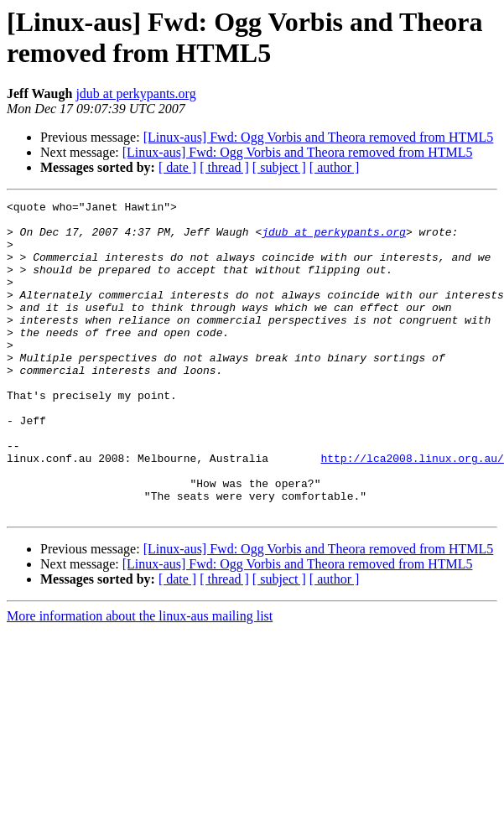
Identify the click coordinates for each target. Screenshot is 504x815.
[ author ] (335, 167)
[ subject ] (279, 167)
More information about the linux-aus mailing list (140, 679)
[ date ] (177, 167)
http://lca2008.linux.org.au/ (412, 511)
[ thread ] (224, 167)
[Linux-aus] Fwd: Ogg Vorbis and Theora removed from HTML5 (319, 137)
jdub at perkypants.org (135, 93)
